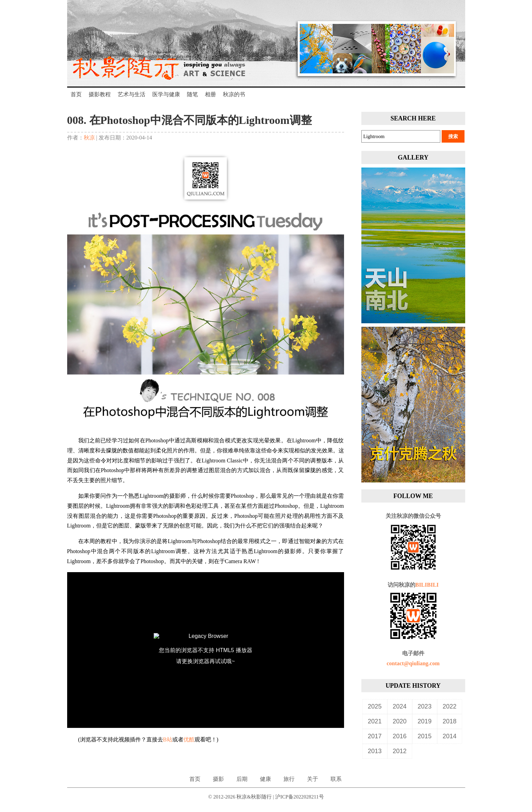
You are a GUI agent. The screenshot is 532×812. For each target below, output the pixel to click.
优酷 (189, 739)
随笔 (192, 94)
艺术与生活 (132, 94)
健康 (265, 779)
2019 (425, 721)
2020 (400, 721)
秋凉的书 (234, 94)
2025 (375, 706)
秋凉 (89, 138)
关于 (313, 779)
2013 (375, 751)
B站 (168, 739)
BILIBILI (427, 585)
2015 (425, 736)
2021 (375, 721)
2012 (400, 751)
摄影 (218, 779)
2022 (450, 706)
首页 (76, 94)
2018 (450, 721)
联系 (336, 779)
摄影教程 (100, 94)
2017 (375, 736)
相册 (210, 94)
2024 (400, 706)
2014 (450, 736)
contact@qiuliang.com (413, 663)
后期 (242, 779)
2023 (425, 706)
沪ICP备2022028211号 (300, 797)
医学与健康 (166, 94)
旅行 (289, 779)
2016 (400, 736)
